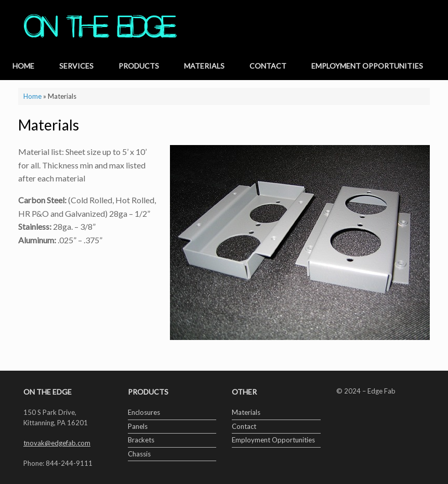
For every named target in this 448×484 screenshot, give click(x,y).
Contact (268, 66)
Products (139, 66)
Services (76, 66)
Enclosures (144, 412)
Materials (204, 66)
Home (23, 66)
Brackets (141, 440)
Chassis (139, 454)
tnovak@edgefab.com (57, 443)
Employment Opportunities (367, 66)
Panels (138, 426)
